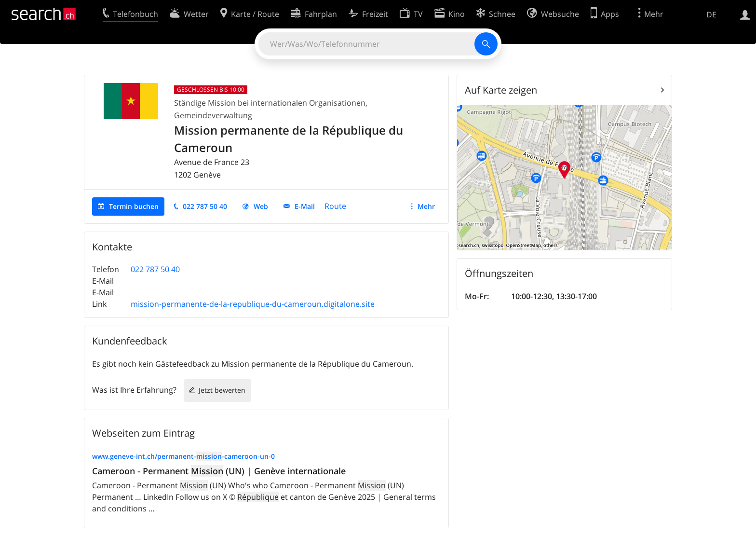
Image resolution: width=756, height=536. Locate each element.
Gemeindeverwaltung (213, 115)
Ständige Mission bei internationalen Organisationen (270, 103)
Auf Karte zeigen (501, 90)
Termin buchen (134, 206)
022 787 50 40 (205, 206)
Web (261, 206)
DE (711, 14)
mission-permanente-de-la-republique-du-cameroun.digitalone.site (253, 304)
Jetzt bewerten (222, 390)
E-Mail (305, 206)
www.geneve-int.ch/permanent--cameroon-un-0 (183, 456)
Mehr (426, 206)
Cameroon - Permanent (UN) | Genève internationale (219, 471)
